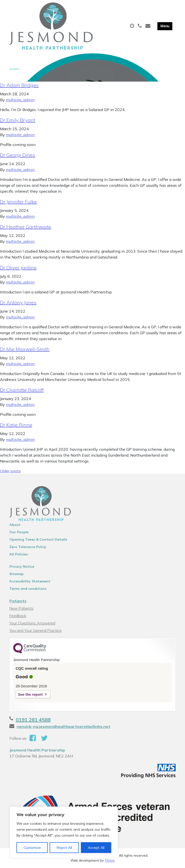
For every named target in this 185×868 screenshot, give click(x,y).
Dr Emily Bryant (18, 120)
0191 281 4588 (33, 720)
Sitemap (16, 574)
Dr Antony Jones (18, 302)
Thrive (110, 860)
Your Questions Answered (32, 623)
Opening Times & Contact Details (38, 539)
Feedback (18, 616)
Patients (18, 601)
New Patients (21, 608)
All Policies (19, 554)
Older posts (10, 471)
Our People (19, 532)
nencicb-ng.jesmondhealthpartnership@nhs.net (64, 726)
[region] (64, 832)
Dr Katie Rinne (16, 425)
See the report (30, 694)
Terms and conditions (28, 589)
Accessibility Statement (30, 581)
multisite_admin (20, 100)
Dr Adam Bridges (19, 85)
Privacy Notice (22, 566)
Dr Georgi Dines (18, 155)
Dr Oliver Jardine (18, 268)
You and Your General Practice (36, 630)
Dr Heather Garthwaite (26, 227)
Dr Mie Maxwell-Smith (25, 349)
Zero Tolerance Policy (28, 547)
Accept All (96, 848)
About (15, 525)
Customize (32, 848)
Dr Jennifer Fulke (18, 202)
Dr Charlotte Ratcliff (22, 390)
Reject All (64, 848)
